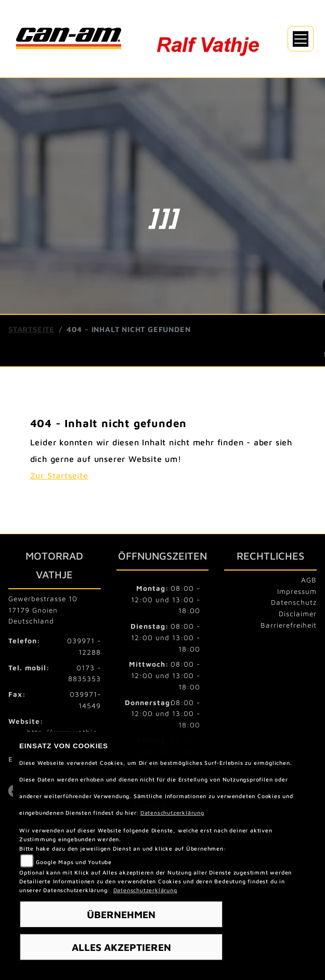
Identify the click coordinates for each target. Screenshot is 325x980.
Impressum (297, 591)
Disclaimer (298, 614)
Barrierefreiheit (289, 625)
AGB (309, 580)
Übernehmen (121, 914)
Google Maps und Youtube (74, 862)
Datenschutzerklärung (172, 813)
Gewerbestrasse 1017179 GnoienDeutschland (43, 610)
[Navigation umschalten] (301, 39)
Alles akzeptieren (121, 947)
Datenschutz (294, 602)
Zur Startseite (59, 475)
